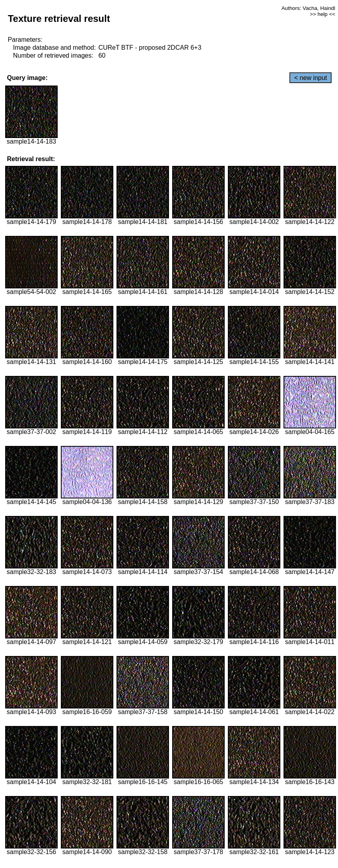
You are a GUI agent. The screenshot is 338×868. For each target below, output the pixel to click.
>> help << (322, 14)
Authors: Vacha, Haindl (308, 8)
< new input (311, 78)
